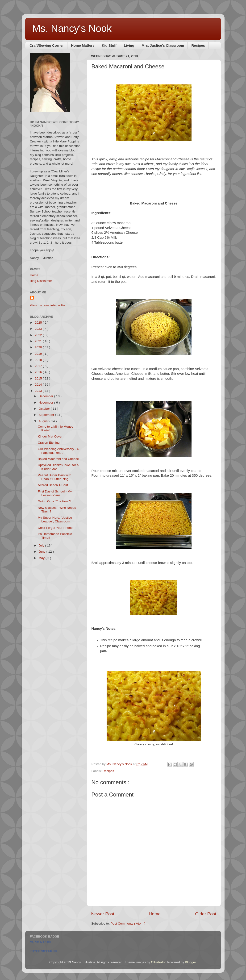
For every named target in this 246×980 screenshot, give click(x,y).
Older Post (206, 914)
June (43, 552)
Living (129, 45)
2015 (39, 378)
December (46, 396)
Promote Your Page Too (44, 951)
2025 (39, 323)
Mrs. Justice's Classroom (163, 45)
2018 (39, 360)
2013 (39, 391)
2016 (39, 372)
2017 (39, 366)
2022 (39, 335)
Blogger (190, 962)
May (42, 558)
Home (155, 914)
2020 (39, 347)
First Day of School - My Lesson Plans (55, 493)
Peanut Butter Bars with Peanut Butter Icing (54, 477)
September (47, 415)
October (45, 409)
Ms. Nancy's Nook (72, 28)
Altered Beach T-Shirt (53, 485)
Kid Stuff (109, 45)
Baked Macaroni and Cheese (58, 459)
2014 (39, 385)
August (44, 421)
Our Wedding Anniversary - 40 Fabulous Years (59, 451)
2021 (39, 341)
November (46, 402)
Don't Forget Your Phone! (56, 528)
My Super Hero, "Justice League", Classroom (55, 519)
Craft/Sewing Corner (47, 45)
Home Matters (83, 45)
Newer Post (103, 914)
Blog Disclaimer (41, 281)
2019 (39, 354)
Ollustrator (158, 962)
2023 (39, 329)
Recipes (198, 45)
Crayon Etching (49, 443)
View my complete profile (48, 305)
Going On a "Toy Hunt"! (54, 501)
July (42, 545)
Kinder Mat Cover (50, 436)
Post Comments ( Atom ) (128, 924)
